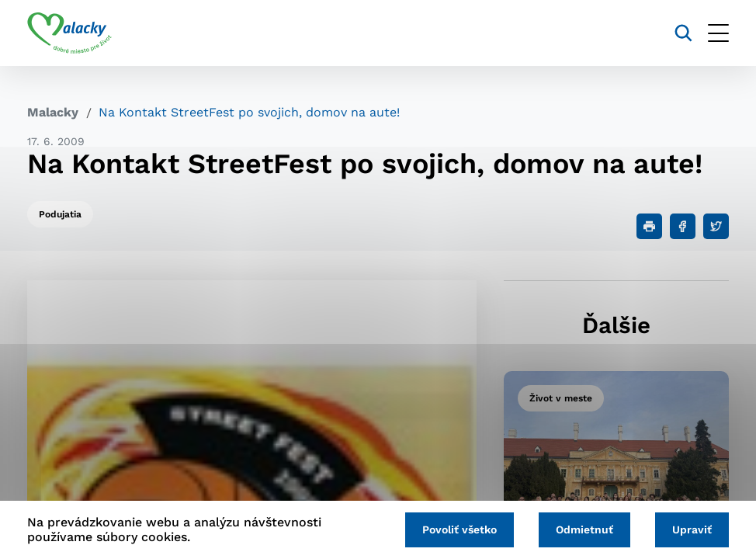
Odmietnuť (584, 529)
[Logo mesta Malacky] (69, 33)
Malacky (53, 112)
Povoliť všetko (459, 529)
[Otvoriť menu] (718, 33)
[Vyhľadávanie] (683, 33)
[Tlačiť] (649, 226)
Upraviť (692, 529)
